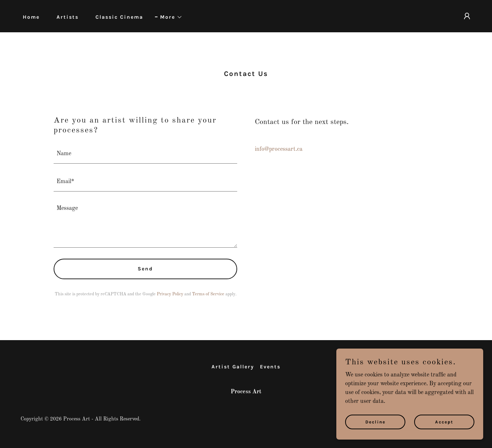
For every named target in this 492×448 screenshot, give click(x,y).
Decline (375, 422)
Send (145, 269)
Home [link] (31, 17)
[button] (169, 17)
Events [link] (270, 367)
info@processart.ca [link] (279, 149)
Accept (444, 422)
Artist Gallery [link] (233, 367)
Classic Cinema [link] (119, 17)
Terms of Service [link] (208, 294)
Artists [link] (68, 17)
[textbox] (145, 154)
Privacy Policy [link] (170, 294)
